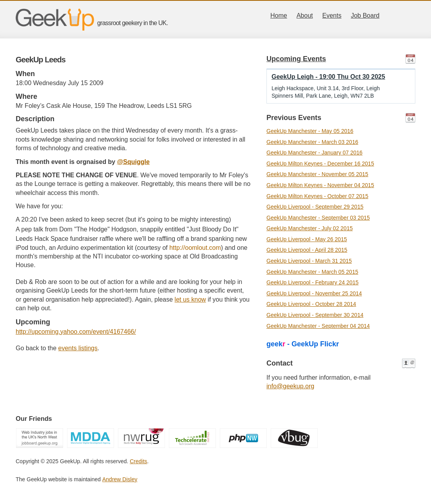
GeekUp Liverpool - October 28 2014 (311, 304)
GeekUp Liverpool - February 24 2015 (312, 282)
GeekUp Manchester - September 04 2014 (318, 326)
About (305, 15)
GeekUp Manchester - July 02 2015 (310, 228)
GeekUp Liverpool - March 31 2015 (309, 261)
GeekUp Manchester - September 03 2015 (318, 218)
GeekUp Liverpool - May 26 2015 (307, 239)
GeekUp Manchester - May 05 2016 (310, 131)
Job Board (365, 15)
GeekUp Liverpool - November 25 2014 (314, 293)
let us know (190, 299)
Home (279, 15)
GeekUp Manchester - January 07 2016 (314, 153)
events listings (78, 348)
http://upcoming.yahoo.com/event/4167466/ (76, 332)
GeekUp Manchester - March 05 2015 (312, 272)
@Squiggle (133, 162)
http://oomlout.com (195, 248)
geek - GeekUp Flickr (303, 344)
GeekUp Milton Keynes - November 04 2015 (320, 185)
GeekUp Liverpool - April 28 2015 (307, 250)
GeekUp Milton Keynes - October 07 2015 (317, 196)
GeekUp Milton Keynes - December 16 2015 (320, 164)
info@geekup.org (290, 386)
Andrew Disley (120, 479)
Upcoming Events (296, 59)
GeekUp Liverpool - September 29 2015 (315, 207)
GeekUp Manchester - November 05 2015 (317, 174)
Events (332, 15)
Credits (138, 461)
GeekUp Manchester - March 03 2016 (312, 142)
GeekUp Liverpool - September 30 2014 (315, 315)
